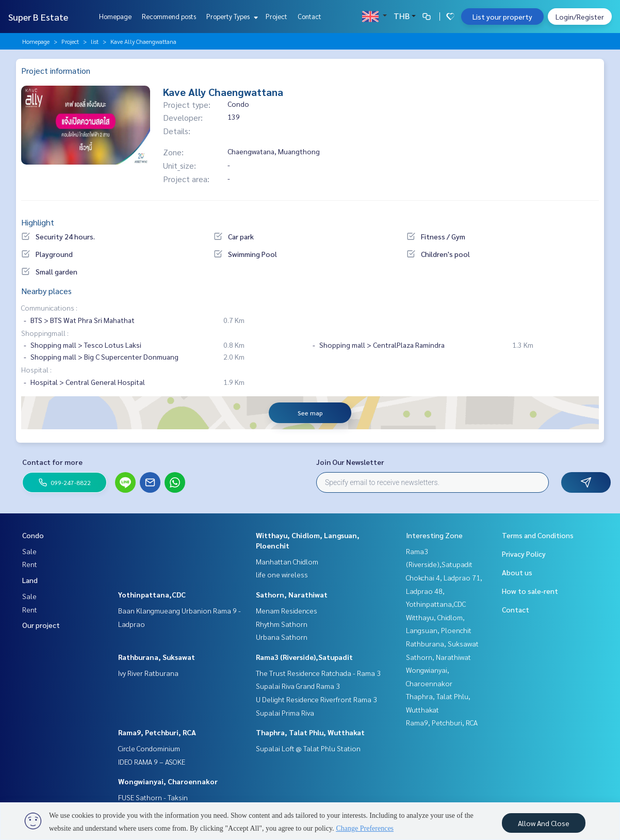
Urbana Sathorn (282, 637)
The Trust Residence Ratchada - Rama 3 (318, 673)
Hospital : (36, 369)
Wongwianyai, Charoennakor (168, 781)
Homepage (115, 16)
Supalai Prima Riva (285, 713)
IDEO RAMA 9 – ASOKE (152, 762)
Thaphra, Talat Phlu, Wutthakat (310, 732)
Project (276, 16)
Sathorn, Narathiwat (292, 594)
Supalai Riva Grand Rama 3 (298, 686)
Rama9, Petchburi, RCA (157, 732)
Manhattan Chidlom (287, 561)
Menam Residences (287, 610)
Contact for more (52, 462)
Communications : (49, 308)
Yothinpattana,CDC (152, 594)
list (95, 41)
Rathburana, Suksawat (157, 657)
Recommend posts (169, 16)
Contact (309, 16)
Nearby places (46, 291)
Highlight (38, 222)
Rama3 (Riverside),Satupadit (304, 657)
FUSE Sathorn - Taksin (153, 797)
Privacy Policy (524, 554)
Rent (30, 564)
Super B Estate (38, 17)
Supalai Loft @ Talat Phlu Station (308, 748)
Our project (41, 625)
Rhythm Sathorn (282, 624)
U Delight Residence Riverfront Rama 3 (316, 699)
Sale (29, 551)
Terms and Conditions (538, 535)
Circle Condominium (149, 748)
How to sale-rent (530, 591)
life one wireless (282, 574)
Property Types (231, 16)
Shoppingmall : (45, 333)
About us (517, 572)
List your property (502, 17)
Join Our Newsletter (350, 462)
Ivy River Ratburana (148, 673)
